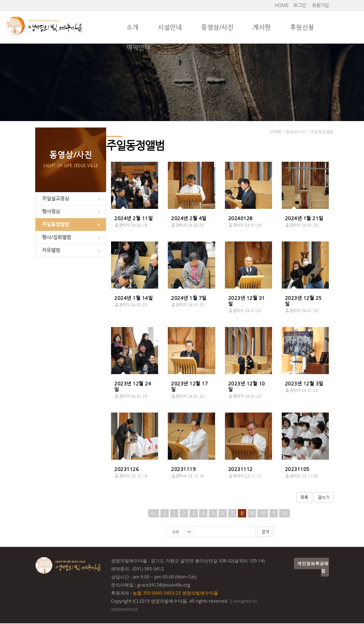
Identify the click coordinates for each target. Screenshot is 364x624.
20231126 (126, 469)
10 (263, 514)
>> (285, 514)
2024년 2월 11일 (133, 219)
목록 (304, 498)
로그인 (300, 5)
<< (154, 514)
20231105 (297, 469)
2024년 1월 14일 (133, 298)
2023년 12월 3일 (304, 384)
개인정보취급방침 (313, 568)
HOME (282, 5)
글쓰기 (324, 498)
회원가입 (320, 5)
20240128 (240, 219)
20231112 (240, 469)
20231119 (183, 469)
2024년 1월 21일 (304, 219)
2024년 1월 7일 (189, 298)
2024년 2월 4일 (189, 219)
